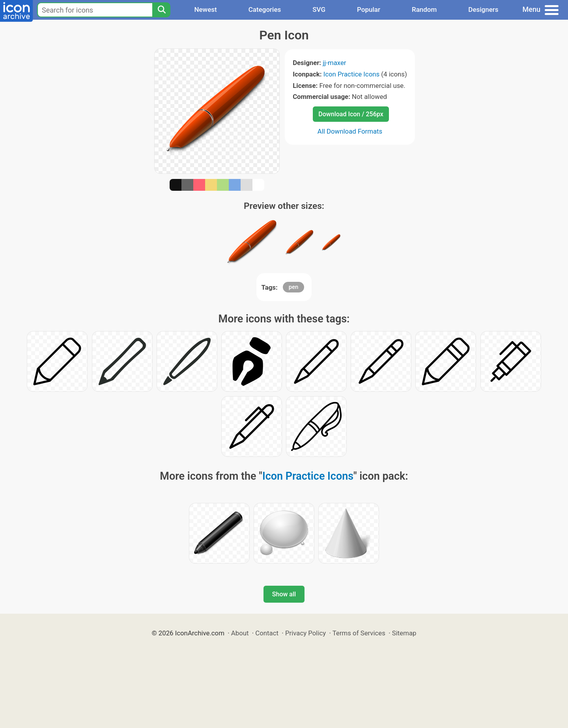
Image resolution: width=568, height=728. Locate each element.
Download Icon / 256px (351, 114)
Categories (265, 9)
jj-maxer (334, 63)
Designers (483, 9)
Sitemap (404, 633)
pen (294, 287)
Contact (267, 633)
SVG (319, 9)
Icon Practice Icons (351, 74)
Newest (205, 9)
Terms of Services (359, 633)
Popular (369, 9)
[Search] (161, 10)
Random (424, 9)
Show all (284, 594)
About (240, 633)
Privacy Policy (305, 633)
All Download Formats (350, 131)
